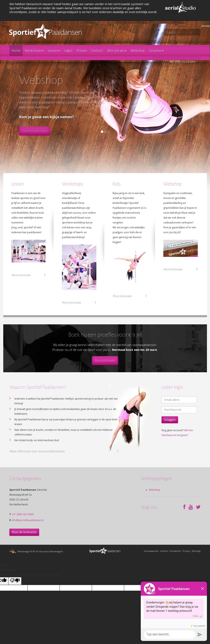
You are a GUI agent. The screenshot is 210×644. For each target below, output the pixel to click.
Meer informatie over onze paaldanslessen (37, 451)
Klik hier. (189, 430)
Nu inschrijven (105, 360)
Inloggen (170, 420)
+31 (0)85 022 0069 (23, 514)
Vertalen (202, 26)
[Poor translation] (15, 581)
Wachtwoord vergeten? (175, 435)
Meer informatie (21, 275)
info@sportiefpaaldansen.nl (27, 520)
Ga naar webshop (35, 131)
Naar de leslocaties (24, 532)
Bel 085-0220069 (183, 61)
